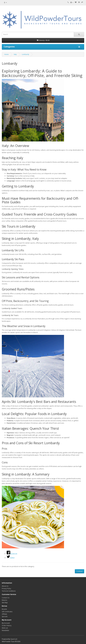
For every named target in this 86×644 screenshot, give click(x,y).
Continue (80, 571)
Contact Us (6, 598)
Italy (15, 54)
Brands (4, 609)
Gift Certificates (7, 612)
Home (6, 54)
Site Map (5, 603)
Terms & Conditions (9, 591)
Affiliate (4, 614)
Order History (7, 626)
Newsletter (6, 630)
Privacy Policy (6, 589)
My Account (6, 623)
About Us (5, 586)
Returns (4, 600)
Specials (5, 616)
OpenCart (14, 639)
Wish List (5, 628)
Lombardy (25, 54)
